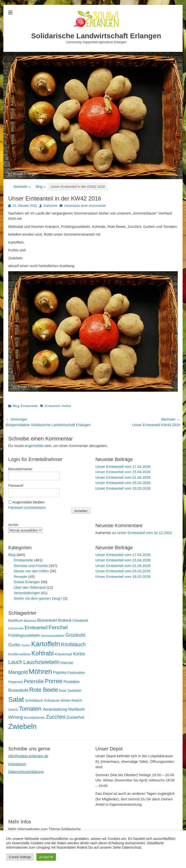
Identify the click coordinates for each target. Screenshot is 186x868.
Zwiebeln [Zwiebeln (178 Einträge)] (22, 726)
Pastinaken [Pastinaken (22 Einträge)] (76, 673)
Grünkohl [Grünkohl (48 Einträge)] (75, 635)
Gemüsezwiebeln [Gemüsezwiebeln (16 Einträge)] (53, 636)
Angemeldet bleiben (28, 502)
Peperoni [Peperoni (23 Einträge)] (15, 682)
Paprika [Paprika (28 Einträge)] (60, 672)
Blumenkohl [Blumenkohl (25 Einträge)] (47, 620)
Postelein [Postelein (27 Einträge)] (72, 682)
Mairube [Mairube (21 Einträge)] (67, 663)
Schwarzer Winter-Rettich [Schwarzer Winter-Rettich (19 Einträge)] (63, 701)
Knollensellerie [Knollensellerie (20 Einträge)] (19, 654)
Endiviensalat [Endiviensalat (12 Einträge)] (16, 628)
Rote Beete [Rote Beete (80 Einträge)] (44, 690)
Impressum (17, 764)
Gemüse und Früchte (31, 566)
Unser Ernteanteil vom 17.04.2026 (123, 466)
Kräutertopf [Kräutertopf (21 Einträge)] (63, 654)
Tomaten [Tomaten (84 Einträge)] (30, 709)
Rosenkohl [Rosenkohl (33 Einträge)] (18, 690)
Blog (41, 187)
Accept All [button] (46, 857)
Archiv (13, 525)
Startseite (22, 187)
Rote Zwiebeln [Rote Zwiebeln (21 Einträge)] (70, 691)
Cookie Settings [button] (20, 857)
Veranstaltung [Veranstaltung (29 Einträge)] (55, 709)
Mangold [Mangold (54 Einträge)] (18, 672)
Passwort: (16, 485)
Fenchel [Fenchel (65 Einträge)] (58, 627)
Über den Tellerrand (30, 587)
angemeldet (34, 446)
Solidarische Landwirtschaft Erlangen (96, 36)
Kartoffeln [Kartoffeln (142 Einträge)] (46, 644)
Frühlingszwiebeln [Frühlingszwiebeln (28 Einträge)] (24, 635)
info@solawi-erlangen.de (28, 756)
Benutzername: (21, 469)
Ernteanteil (52, 406)
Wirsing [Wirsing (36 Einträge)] (16, 717)
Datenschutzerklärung (26, 772)
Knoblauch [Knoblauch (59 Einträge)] (73, 644)
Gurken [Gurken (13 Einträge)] (26, 645)
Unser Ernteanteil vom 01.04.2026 (123, 477)
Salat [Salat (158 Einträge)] (16, 699)
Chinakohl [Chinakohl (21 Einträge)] (80, 621)
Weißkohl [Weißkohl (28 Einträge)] (77, 709)
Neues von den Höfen (31, 571)
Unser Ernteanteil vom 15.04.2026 (123, 472)
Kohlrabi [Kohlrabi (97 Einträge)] (43, 653)
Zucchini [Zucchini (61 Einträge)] (56, 717)
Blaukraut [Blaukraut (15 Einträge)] (30, 621)
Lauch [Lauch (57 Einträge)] (15, 662)
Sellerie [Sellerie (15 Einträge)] (13, 710)
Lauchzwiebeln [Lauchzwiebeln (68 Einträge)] (41, 662)
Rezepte (21, 577)
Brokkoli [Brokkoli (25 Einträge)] (65, 620)
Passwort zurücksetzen (27, 507)
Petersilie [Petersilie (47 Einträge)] (34, 681)
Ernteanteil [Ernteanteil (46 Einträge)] (36, 628)
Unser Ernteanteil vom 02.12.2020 (144, 533)
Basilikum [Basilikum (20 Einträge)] (15, 621)
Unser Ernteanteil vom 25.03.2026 (123, 483)
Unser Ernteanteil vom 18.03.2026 (123, 488)
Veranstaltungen (27, 593)
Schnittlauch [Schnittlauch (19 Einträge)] (34, 701)
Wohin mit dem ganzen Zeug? (38, 598)
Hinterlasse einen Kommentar (85, 206)
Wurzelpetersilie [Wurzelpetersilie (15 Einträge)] (34, 718)
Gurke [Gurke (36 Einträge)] (14, 645)
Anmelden (81, 511)
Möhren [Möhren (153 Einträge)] (40, 671)
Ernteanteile (29, 406)
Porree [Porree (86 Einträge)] (54, 681)
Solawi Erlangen (27, 582)
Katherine (50, 206)
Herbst (66, 406)
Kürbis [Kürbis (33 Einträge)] (79, 654)
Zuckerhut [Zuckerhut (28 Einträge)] (75, 717)
